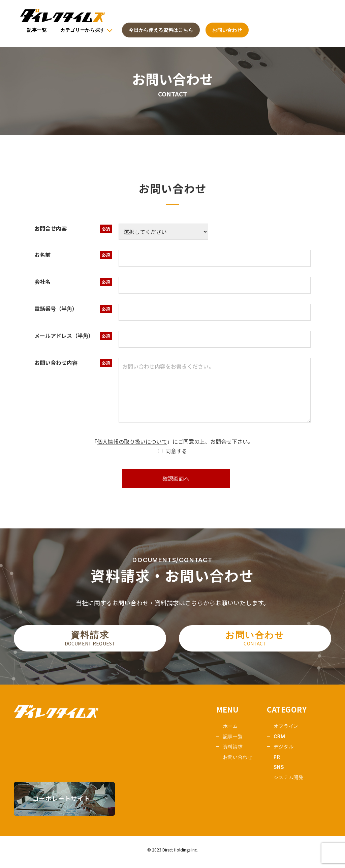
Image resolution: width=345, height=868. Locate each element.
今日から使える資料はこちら (161, 30)
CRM (279, 741)
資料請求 (90, 642)
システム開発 (288, 782)
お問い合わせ (227, 30)
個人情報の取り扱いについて (132, 441)
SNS (279, 772)
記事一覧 (37, 30)
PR (277, 762)
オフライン (286, 731)
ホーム (230, 731)
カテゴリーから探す (83, 30)
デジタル (284, 751)
